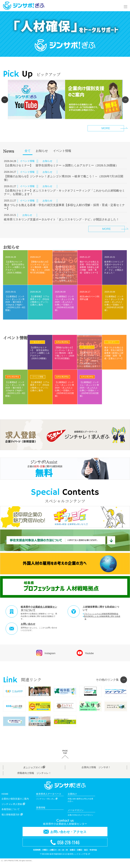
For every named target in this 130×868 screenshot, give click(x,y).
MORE (107, 229)
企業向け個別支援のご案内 (15, 804)
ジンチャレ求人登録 (13, 809)
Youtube (85, 653)
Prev (6, 100)
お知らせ (42, 151)
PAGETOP (65, 757)
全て (28, 151)
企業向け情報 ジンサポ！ (96, 772)
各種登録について (11, 814)
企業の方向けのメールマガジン (80, 820)
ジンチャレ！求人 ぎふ (47, 804)
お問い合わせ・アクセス (65, 837)
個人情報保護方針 (12, 819)
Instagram (46, 653)
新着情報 (41, 813)
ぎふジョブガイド (34, 772)
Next (124, 100)
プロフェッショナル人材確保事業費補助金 (101, 614)
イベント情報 (62, 151)
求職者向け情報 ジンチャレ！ (34, 778)
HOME (5, 799)
